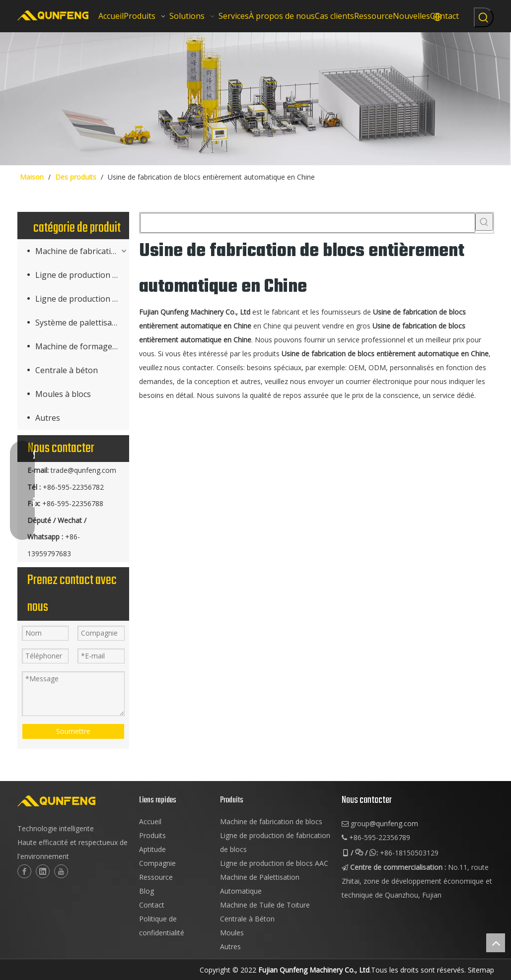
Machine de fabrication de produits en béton (82, 251)
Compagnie (157, 863)
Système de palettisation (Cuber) (82, 323)
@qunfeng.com (394, 823)
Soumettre (73, 731)
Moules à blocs (63, 394)
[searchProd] (308, 223)
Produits (152, 835)
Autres (48, 418)
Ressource (156, 877)
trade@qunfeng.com (83, 470)
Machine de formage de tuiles (82, 346)
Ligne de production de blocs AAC (82, 299)
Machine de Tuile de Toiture (265, 905)
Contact (152, 905)
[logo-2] (73, 801)
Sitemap (481, 970)
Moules (232, 933)
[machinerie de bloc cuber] (255, 99)
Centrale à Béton (247, 919)
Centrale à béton (67, 370)
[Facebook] (24, 871)
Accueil (150, 821)
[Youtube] (61, 871)
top (496, 943)
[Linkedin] (43, 871)
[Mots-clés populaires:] (484, 17)
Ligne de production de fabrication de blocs (82, 275)
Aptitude (152, 849)
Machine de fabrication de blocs (271, 821)
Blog (146, 891)
